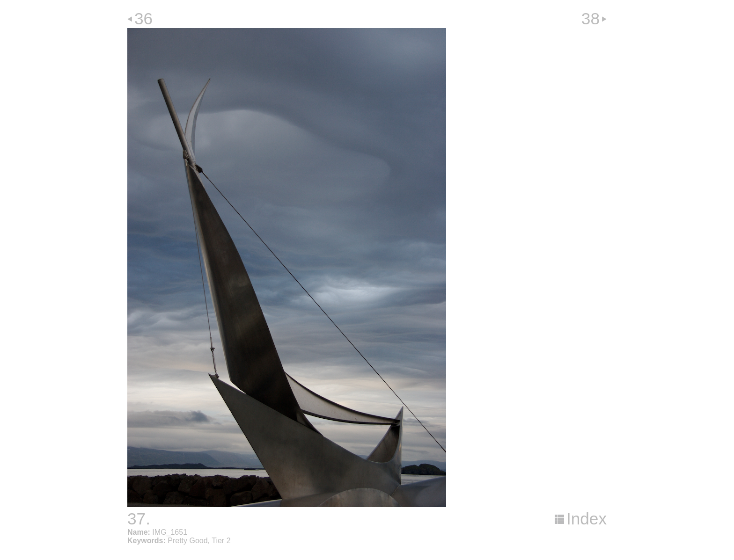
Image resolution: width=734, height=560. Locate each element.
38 (591, 18)
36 (143, 18)
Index (587, 519)
